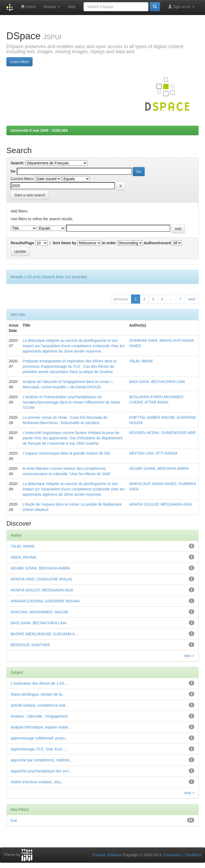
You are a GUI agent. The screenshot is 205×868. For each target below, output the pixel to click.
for (13, 171)
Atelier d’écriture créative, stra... (37, 782)
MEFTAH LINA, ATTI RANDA (153, 453)
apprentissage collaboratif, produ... (39, 738)
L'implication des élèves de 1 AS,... (40, 683)
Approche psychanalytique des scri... (41, 771)
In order (109, 243)
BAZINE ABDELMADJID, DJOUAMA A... (44, 634)
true (14, 820)
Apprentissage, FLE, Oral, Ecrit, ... (39, 749)
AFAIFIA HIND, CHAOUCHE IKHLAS (42, 579)
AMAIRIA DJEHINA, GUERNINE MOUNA (45, 601)
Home (28, 7)
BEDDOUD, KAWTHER (30, 645)
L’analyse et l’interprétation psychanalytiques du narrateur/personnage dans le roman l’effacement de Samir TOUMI (72, 402)
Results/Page (22, 243)
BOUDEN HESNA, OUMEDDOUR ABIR (162, 433)
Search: (17, 163)
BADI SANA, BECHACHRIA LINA (157, 382)
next (192, 299)
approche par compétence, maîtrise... (42, 760)
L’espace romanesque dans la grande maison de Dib (66, 453)
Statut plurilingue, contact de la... (38, 694)
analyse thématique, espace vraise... (41, 727)
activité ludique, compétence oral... (40, 705)
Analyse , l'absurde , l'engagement (39, 716)
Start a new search (30, 195)
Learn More (19, 62)
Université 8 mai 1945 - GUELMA (39, 130)
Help (72, 7)
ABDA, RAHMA (23, 557)
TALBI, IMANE (141, 361)
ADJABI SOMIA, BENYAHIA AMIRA (159, 468)
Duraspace (172, 855)
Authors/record (157, 243)
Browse (52, 7)
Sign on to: (181, 7)
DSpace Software (107, 855)
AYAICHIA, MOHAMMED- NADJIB (39, 612)
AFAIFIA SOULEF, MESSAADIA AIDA (160, 504)
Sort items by (64, 243)
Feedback (193, 855)
